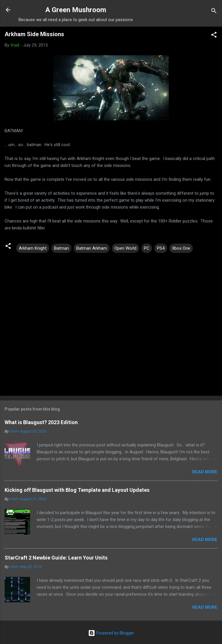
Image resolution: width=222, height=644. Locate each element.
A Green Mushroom (76, 10)
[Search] (214, 12)
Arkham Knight (33, 248)
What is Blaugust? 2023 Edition (41, 422)
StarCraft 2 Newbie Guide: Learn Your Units (56, 558)
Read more (205, 472)
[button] (214, 36)
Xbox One (181, 248)
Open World (125, 248)
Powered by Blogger (111, 633)
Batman (61, 248)
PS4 (161, 248)
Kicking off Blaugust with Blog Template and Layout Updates (77, 490)
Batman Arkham (92, 248)
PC (147, 248)
